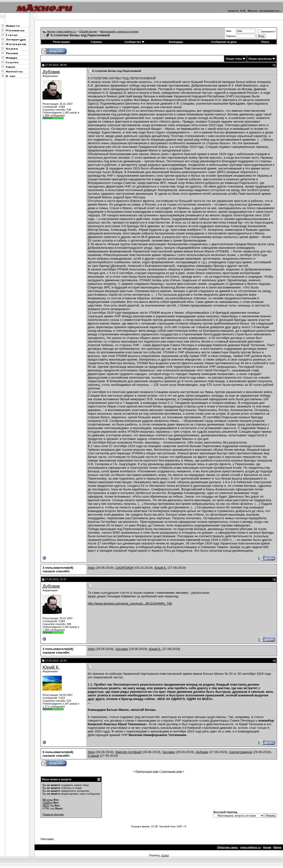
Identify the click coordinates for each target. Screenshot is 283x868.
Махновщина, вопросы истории (119, 31)
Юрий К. (161, 568)
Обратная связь (227, 847)
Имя (229, 31)
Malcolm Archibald (129, 752)
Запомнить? (266, 31)
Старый (93, 756)
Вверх (278, 847)
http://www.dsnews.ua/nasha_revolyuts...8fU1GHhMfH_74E (130, 603)
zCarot (165, 855)
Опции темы (234, 59)
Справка (96, 42)
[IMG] (46, 806)
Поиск (265, 42)
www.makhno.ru (250, 847)
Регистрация (61, 42)
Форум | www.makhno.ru (62, 31)
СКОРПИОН (125, 568)
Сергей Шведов (240, 752)
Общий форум (88, 31)
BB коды (48, 800)
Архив (267, 847)
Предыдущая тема (147, 771)
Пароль (231, 36)
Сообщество (134, 42)
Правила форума (53, 814)
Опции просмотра (260, 59)
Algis (91, 568)
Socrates (122, 649)
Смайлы (48, 803)
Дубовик (51, 72)
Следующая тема (171, 771)
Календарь (176, 42)
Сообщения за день (224, 42)
